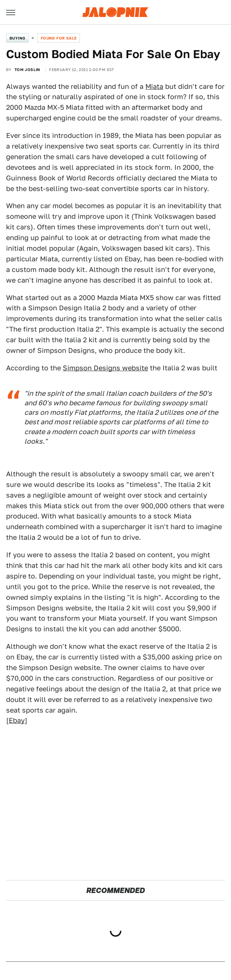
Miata (154, 86)
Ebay (17, 720)
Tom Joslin (27, 70)
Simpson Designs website (105, 368)
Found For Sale (59, 38)
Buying (17, 38)
